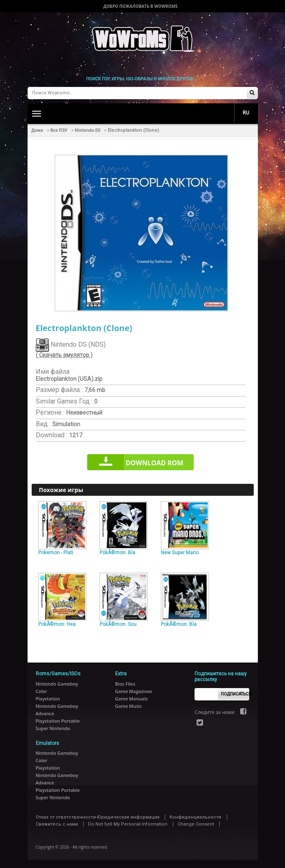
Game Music (129, 706)
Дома (37, 130)
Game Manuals (131, 699)
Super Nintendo (53, 728)
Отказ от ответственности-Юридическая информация (98, 817)
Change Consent (196, 824)
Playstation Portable (58, 721)
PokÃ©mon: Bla (117, 553)
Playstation (48, 699)
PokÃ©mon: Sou (118, 624)
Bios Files (125, 684)
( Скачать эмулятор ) (64, 355)
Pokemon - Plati (56, 553)
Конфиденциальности (195, 817)
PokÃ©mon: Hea (57, 624)
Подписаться (235, 694)
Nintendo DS (88, 130)
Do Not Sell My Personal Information (128, 824)
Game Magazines (134, 691)
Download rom (154, 463)
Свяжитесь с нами (57, 824)
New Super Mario (180, 553)
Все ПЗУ (59, 130)
